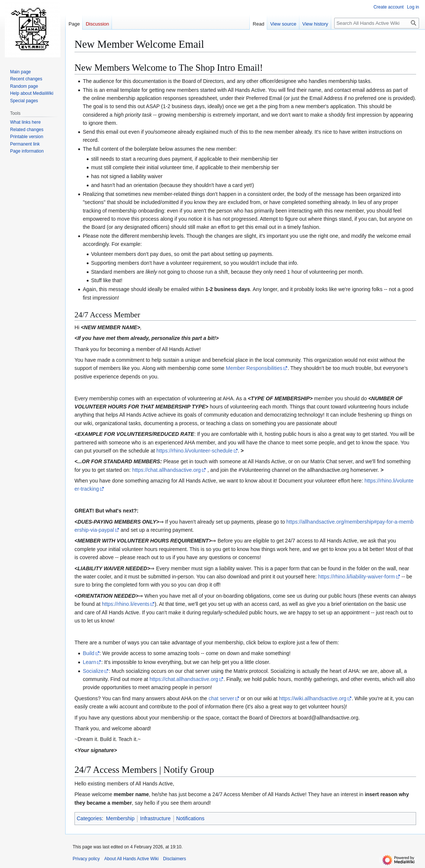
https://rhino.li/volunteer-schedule (194, 451)
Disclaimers (175, 859)
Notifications (190, 818)
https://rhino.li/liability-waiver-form (357, 577)
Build (88, 653)
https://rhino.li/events (126, 604)
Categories (89, 818)
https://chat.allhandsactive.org (167, 470)
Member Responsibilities (254, 368)
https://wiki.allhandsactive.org (313, 698)
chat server (221, 698)
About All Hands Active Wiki (131, 859)
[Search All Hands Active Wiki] (377, 23)
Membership (120, 818)
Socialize (93, 671)
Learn (89, 662)
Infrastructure (155, 818)
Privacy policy (86, 859)
